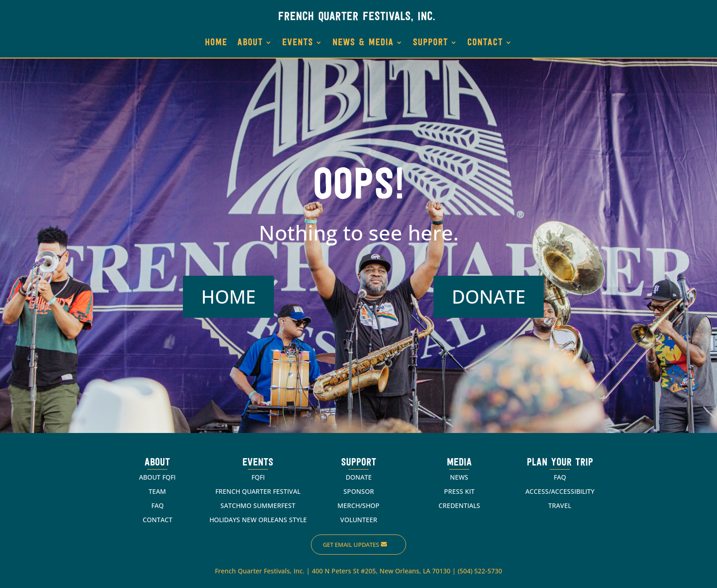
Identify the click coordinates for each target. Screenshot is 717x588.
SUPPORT (431, 43)
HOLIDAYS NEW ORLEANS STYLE (258, 520)
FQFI (258, 477)
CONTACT (485, 43)
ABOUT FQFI (157, 477)
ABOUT (250, 43)
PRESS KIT (459, 491)
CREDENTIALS (459, 505)
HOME (216, 43)
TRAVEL (560, 505)
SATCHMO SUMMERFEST (258, 505)
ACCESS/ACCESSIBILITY (560, 491)
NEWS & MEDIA (363, 43)
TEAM (157, 491)
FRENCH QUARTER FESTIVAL (258, 491)
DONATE (489, 297)
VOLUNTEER (359, 520)
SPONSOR (359, 491)
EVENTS (298, 43)
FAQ (158, 505)
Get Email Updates (351, 545)
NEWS (459, 477)
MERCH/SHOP (358, 505)
